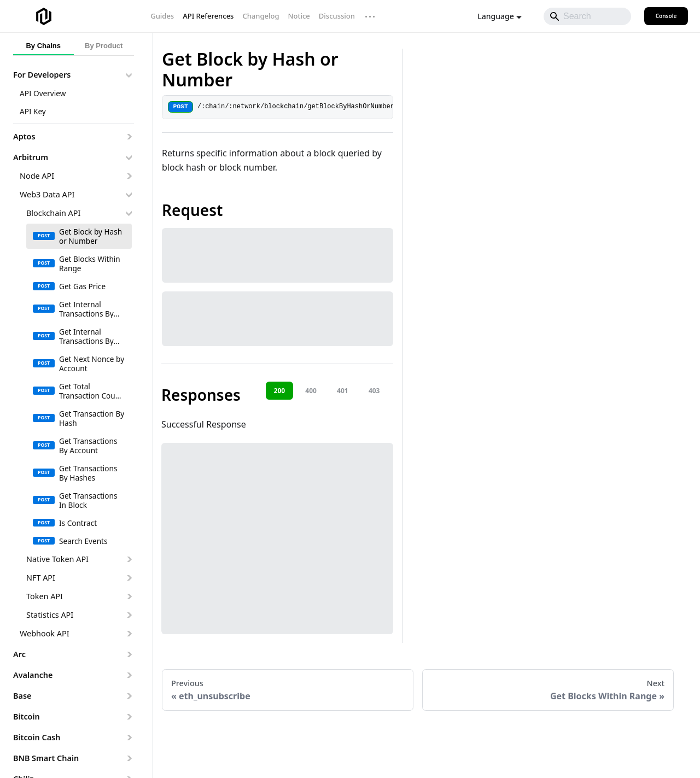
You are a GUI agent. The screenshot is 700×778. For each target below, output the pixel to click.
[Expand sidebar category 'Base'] (129, 696)
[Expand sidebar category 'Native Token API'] (129, 559)
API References (208, 16)
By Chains (43, 46)
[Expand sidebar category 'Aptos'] (129, 137)
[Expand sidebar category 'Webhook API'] (129, 634)
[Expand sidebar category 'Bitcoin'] (129, 717)
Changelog (261, 16)
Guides (162, 16)
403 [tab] (374, 391)
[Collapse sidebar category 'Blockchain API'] (129, 213)
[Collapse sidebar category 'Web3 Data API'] (129, 195)
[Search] (587, 16)
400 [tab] (311, 391)
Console (666, 16)
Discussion (337, 16)
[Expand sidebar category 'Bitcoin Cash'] (129, 738)
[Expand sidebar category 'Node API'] (129, 176)
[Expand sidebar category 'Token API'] (129, 596)
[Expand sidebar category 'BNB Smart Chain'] (129, 758)
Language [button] (495, 16)
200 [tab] (280, 391)
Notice (299, 16)
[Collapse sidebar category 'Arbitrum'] (129, 157)
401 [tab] (343, 391)
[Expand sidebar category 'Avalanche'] (129, 675)
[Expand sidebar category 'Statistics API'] (129, 615)
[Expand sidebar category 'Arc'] (129, 654)
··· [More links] (371, 16)
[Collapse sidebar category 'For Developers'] (129, 75)
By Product (104, 46)
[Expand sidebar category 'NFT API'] (129, 578)
